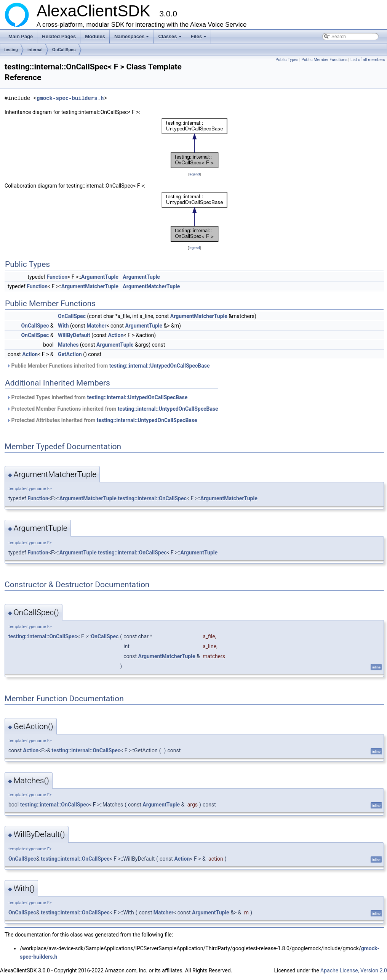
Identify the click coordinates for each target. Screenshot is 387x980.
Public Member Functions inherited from (108, 366)
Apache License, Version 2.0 (354, 970)
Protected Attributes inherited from (102, 420)
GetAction (70, 354)
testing (11, 50)
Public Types (287, 60)
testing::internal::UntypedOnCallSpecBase (160, 366)
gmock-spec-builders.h (70, 98)
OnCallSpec (64, 50)
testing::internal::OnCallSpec (152, 498)
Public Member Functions (324, 60)
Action (116, 335)
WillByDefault (74, 335)
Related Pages (59, 36)
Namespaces (132, 39)
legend (194, 174)
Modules (95, 36)
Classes (170, 39)
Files (199, 39)
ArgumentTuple (100, 277)
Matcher (96, 326)
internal (35, 50)
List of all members (368, 60)
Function (57, 277)
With (63, 326)
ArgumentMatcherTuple (90, 286)
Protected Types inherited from (97, 397)
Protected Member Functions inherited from (112, 409)
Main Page (21, 36)
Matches (68, 345)
